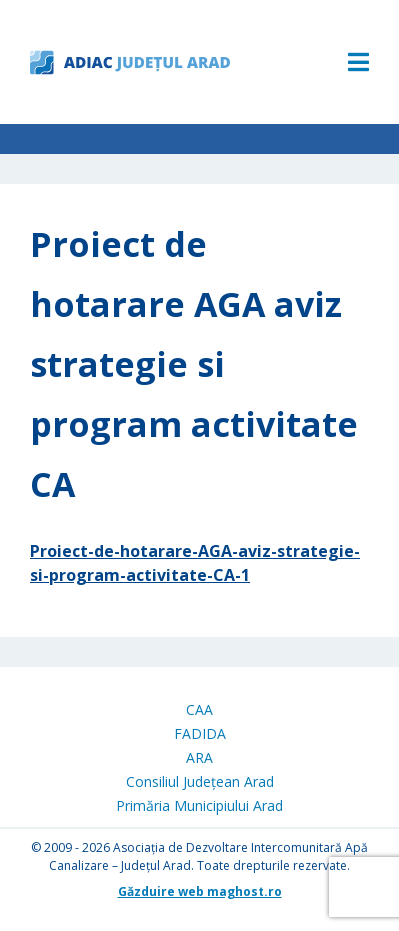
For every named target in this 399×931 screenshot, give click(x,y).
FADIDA (200, 733)
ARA (199, 757)
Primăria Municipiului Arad (199, 805)
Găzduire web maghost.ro (200, 891)
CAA (199, 709)
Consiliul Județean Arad (200, 781)
